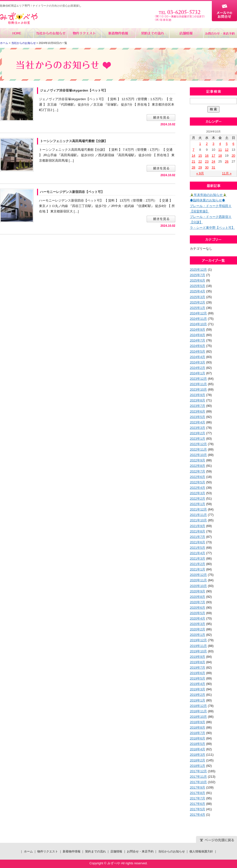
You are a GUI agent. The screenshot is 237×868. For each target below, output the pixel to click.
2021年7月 (197, 537)
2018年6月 (197, 738)
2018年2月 (197, 760)
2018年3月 (197, 755)
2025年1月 (197, 308)
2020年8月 (197, 597)
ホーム (17, 33)
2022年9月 (197, 460)
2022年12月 (198, 444)
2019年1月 (197, 700)
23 (207, 161)
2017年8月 (197, 793)
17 (213, 156)
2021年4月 (197, 553)
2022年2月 (197, 499)
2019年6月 (197, 673)
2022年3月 (197, 493)
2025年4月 (197, 291)
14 (193, 156)
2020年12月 (198, 575)
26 (227, 161)
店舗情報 (186, 33)
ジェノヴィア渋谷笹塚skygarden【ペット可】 (74, 90)
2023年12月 (198, 379)
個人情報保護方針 (201, 851)
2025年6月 (197, 280)
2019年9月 (197, 657)
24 (213, 161)
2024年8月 (197, 335)
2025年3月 (197, 297)
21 (193, 161)
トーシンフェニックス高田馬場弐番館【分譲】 (74, 141)
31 (213, 167)
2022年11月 (198, 449)
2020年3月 (197, 624)
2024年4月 (197, 357)
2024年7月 (197, 340)
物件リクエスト (85, 33)
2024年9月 (197, 330)
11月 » (227, 173)
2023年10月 (198, 389)
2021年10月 (198, 520)
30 (207, 167)
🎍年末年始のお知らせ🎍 (208, 195)
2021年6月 (197, 542)
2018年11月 (198, 711)
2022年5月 (197, 482)
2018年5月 (197, 744)
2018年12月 (198, 706)
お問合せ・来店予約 (220, 33)
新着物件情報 (118, 33)
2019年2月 (197, 695)
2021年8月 (197, 531)
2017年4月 (197, 815)
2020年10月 (198, 586)
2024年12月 (198, 313)
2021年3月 (197, 558)
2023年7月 (197, 406)
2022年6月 (197, 477)
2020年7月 (197, 602)
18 (220, 156)
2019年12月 (198, 640)
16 (207, 156)
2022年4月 (197, 488)
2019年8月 (197, 662)
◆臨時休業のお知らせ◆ (207, 200)
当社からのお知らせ (51, 33)
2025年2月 (197, 302)
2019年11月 (198, 646)
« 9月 (200, 173)
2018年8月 (197, 727)
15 (200, 156)
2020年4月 (197, 618)
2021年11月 (198, 515)
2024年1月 (197, 373)
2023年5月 (197, 417)
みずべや (19, 18)
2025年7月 (197, 275)
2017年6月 (197, 804)
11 (220, 150)
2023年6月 (197, 411)
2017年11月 (198, 777)
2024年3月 (197, 362)
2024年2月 (197, 368)
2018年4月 (197, 749)
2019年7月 (197, 668)
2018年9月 (197, 722)
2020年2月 (197, 629)
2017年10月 (198, 782)
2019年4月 (197, 684)
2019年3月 (197, 689)
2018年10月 (198, 717)
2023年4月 (197, 422)
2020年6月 (197, 608)
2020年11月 (198, 580)
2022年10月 (198, 455)
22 (200, 161)
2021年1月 (197, 569)
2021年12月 (198, 509)
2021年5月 (197, 548)
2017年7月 (197, 798)
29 (200, 167)
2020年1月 (197, 635)
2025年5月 (197, 286)
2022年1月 (197, 504)
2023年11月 (198, 384)
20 (233, 156)
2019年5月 (197, 678)
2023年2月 (197, 433)
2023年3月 (197, 428)
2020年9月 (197, 591)
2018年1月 (197, 766)
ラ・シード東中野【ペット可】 (212, 228)
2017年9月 (197, 787)
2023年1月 (197, 439)
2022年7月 (197, 471)
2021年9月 (197, 526)
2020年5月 (197, 613)
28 (193, 167)
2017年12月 (198, 771)
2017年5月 (197, 809)
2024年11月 (198, 319)
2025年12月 (198, 270)
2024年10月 (198, 324)
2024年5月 (197, 351)
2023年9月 (197, 395)
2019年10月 (198, 651)
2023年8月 (197, 400)
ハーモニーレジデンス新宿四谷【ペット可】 (72, 192)
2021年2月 (197, 564)
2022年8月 (197, 466)
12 (227, 150)
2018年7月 (197, 733)
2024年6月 (197, 346)
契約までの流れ (152, 33)
